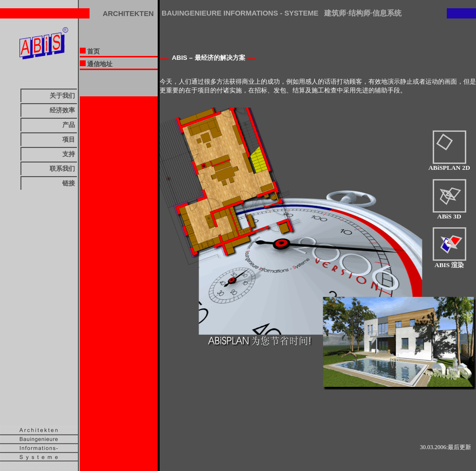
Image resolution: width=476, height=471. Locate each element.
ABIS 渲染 (449, 262)
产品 (69, 125)
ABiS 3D (449, 213)
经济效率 (62, 110)
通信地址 (96, 64)
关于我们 (62, 96)
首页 (90, 51)
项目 (69, 139)
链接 (69, 183)
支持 (69, 154)
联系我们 (62, 169)
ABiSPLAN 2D (449, 165)
